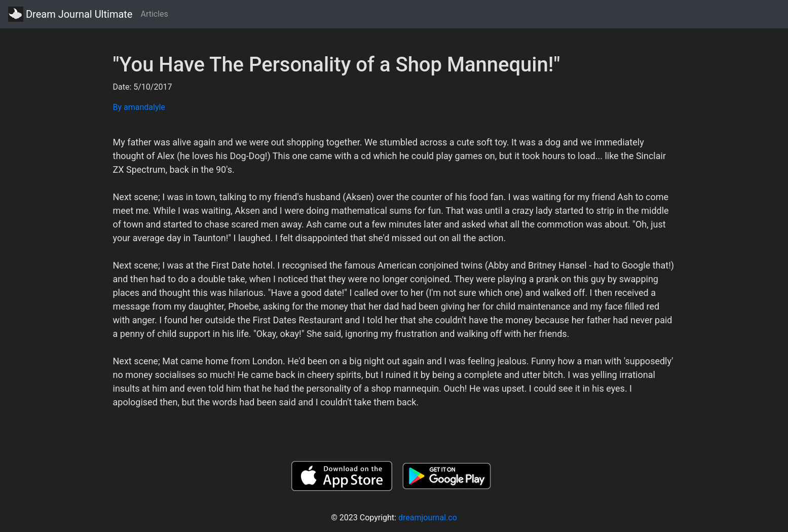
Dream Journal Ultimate (70, 14)
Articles (154, 14)
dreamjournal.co (428, 518)
